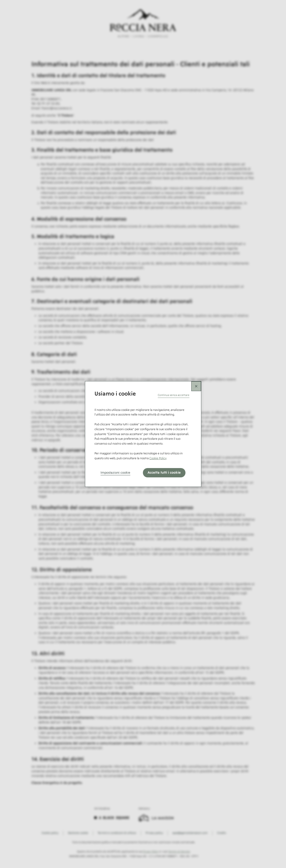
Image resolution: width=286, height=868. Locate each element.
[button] (174, 395)
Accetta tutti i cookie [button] (164, 473)
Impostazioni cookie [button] (115, 473)
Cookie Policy (158, 458)
